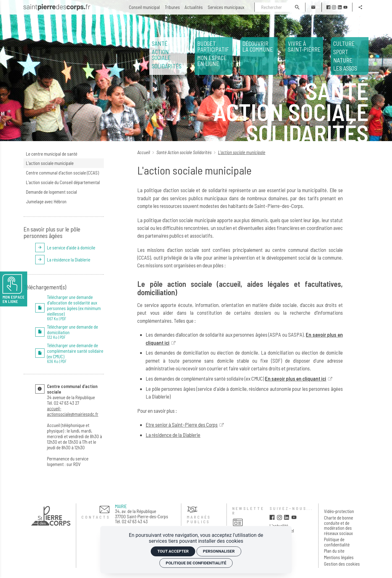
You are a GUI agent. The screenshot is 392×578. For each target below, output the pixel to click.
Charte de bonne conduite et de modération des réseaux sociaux (339, 525)
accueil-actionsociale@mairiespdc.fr (73, 411)
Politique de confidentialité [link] (196, 563)
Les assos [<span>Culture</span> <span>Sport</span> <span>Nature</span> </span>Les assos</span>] (350, 56)
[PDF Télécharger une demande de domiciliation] (70, 332)
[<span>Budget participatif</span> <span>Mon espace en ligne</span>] (214, 56)
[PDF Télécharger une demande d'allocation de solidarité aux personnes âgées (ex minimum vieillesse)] (70, 308)
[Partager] (360, 7)
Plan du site (334, 551)
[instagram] (334, 7)
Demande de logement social (51, 192)
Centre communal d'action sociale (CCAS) (62, 173)
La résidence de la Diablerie (173, 435)
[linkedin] (340, 7)
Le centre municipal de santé (52, 154)
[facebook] (328, 7)
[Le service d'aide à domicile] (70, 248)
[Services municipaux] (226, 7)
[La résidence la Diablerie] (70, 260)
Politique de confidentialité (337, 542)
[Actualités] (194, 7)
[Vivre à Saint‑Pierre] (304, 56)
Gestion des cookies (342, 564)
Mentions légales (339, 557)
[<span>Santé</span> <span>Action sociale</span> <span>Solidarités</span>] (168, 56)
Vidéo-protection (339, 511)
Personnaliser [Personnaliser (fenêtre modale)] (219, 551)
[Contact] (313, 7)
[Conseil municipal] (144, 7)
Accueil (144, 152)
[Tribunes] (172, 7)
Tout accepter (173, 551)
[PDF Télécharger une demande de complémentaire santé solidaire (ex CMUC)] (70, 353)
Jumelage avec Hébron (46, 201)
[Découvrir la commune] (259, 56)
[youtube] (345, 7)
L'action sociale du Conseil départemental (63, 182)
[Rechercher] (272, 7)
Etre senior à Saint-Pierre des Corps (182, 425)
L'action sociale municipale (50, 163)
